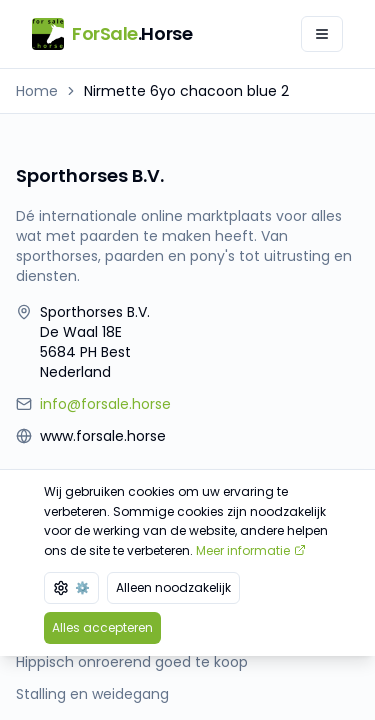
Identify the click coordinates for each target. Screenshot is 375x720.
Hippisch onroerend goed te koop (132, 662)
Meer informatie (251, 550)
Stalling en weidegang (92, 694)
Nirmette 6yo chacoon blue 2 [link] (186, 91)
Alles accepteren (102, 627)
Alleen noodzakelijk (173, 587)
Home (37, 91)
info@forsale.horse (105, 404)
